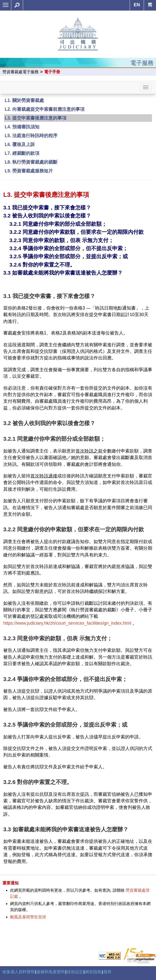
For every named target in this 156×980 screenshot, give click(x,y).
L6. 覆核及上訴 (20, 144)
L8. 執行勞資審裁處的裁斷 (31, 162)
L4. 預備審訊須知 (22, 127)
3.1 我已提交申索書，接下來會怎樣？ (47, 208)
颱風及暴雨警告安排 (28, 917)
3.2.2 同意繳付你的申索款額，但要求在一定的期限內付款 (76, 232)
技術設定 (75, 972)
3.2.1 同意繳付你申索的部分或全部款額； (58, 224)
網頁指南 (93, 972)
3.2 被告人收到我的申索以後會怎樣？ (47, 216)
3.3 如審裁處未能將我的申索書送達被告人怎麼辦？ (63, 273)
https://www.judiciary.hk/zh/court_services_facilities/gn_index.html (67, 623)
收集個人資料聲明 (19, 972)
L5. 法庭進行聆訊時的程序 (31, 136)
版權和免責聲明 (51, 972)
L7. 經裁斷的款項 (22, 153)
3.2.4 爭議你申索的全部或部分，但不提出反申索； (69, 248)
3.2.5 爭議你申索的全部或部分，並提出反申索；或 (69, 256)
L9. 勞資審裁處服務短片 (29, 171)
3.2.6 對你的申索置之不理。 (42, 265)
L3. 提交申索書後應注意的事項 (36, 118)
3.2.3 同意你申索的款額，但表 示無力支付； (61, 240)
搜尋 (107, 972)
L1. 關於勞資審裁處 (24, 100)
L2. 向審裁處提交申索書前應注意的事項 (45, 109)
